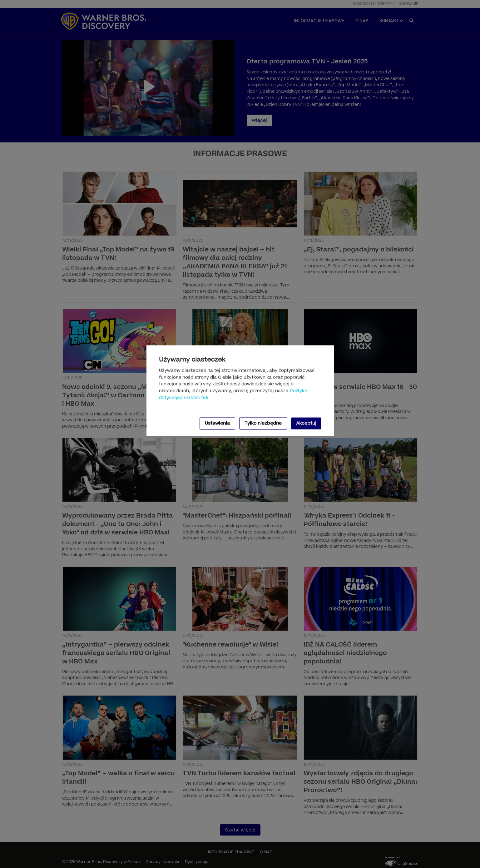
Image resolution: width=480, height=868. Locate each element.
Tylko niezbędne (263, 423)
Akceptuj (306, 423)
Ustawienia (217, 423)
